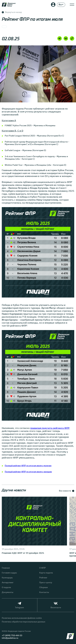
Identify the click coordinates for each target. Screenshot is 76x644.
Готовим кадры (9, 573)
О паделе (6, 587)
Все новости (67, 491)
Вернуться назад (12, 12)
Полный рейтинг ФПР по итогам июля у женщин (28, 472)
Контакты (44, 592)
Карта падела (46, 573)
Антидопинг (8, 583)
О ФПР (43, 568)
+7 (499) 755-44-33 (12, 635)
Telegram (19, 605)
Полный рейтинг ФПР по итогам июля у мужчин (28, 466)
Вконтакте (56, 605)
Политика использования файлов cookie (22, 618)
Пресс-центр (46, 583)
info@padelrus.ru (10, 638)
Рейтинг (43, 578)
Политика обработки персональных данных (23, 622)
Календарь (7, 578)
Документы (8, 592)
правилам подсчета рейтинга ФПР (50, 428)
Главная (6, 568)
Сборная (43, 587)
